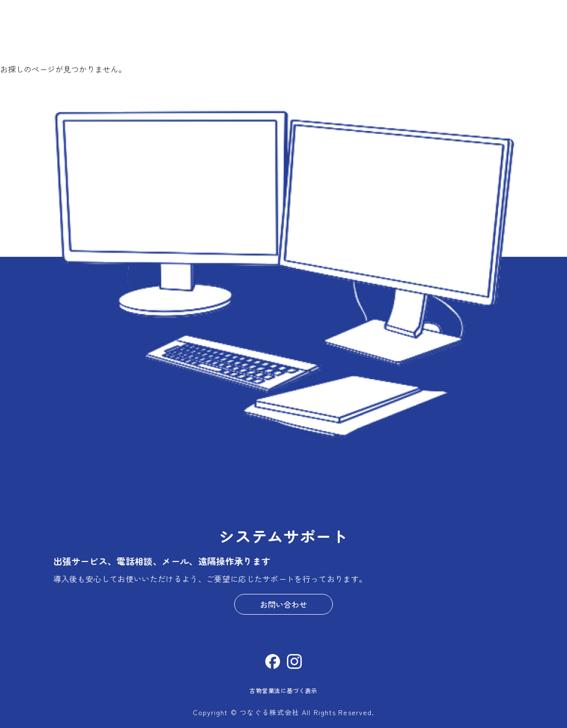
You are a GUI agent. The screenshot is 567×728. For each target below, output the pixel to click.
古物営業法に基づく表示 (283, 690)
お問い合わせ (283, 604)
